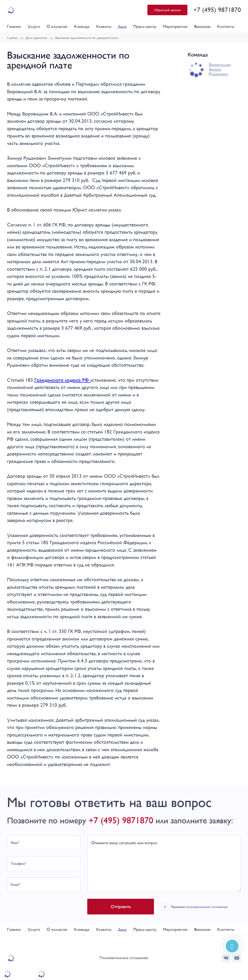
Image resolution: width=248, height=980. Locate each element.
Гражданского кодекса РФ (62, 380)
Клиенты (104, 26)
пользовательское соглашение (208, 907)
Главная (14, 26)
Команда (82, 26)
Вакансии (202, 26)
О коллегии (57, 26)
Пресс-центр (145, 26)
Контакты (226, 26)
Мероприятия (175, 26)
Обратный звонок (167, 10)
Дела (122, 26)
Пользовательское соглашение (124, 958)
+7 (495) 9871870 (217, 10)
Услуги (34, 26)
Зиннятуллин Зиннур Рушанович (220, 69)
